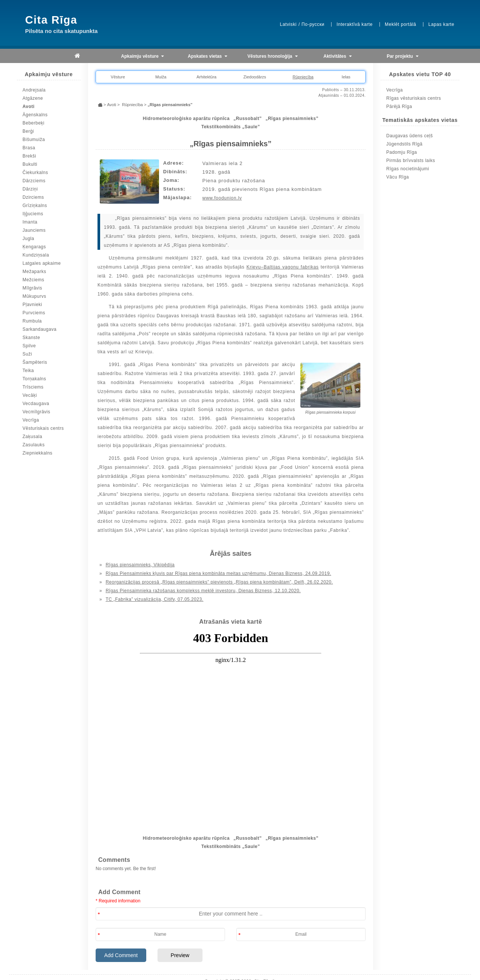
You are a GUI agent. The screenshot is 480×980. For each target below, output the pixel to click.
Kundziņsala (36, 255)
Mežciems (33, 280)
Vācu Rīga (398, 177)
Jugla (28, 239)
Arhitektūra (206, 77)
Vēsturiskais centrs (43, 428)
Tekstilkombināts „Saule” (231, 127)
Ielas (346, 77)
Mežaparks (34, 272)
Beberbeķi (34, 123)
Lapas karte (441, 24)
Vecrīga (31, 420)
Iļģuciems (33, 214)
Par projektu (402, 56)
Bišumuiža (34, 140)
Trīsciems (33, 387)
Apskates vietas (208, 56)
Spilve (29, 346)
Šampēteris (35, 362)
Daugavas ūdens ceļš (409, 136)
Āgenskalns (35, 115)
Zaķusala (32, 437)
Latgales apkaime (42, 263)
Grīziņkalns (35, 206)
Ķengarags (34, 247)
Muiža (161, 77)
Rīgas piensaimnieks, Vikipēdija (140, 565)
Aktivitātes (338, 56)
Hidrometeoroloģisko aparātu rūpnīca (186, 119)
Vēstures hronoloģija (273, 56)
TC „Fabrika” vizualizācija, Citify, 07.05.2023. (155, 599)
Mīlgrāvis (32, 288)
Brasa (29, 148)
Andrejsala (34, 90)
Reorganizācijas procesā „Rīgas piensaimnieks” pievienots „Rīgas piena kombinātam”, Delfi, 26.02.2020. (219, 582)
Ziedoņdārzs (255, 77)
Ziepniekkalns (37, 453)
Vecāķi (30, 395)
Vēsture (118, 77)
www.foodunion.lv (222, 198)
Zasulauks (34, 445)
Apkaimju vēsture (142, 56)
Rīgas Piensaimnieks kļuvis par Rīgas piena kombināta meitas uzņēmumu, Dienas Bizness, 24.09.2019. (218, 573)
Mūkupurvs (34, 296)
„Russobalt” (247, 119)
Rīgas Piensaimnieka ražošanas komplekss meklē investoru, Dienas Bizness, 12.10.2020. (203, 591)
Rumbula (32, 321)
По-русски (313, 24)
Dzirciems (33, 197)
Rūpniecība (303, 77)
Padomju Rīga (402, 152)
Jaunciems (34, 230)
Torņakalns (34, 379)
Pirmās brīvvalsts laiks (411, 161)
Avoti (28, 107)
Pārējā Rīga (399, 107)
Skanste (31, 338)
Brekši (29, 156)
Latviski (288, 24)
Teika (28, 371)
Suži (27, 354)
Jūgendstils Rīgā (404, 144)
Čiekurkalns (35, 173)
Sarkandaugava (40, 329)
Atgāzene (33, 98)
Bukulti (30, 164)
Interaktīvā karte (354, 24)
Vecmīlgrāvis (36, 412)
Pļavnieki (32, 305)
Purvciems (34, 313)
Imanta (30, 222)
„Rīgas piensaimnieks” (292, 119)
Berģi (28, 131)
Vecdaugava (36, 404)
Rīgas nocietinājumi (408, 169)
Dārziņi (30, 189)
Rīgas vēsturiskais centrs (414, 98)
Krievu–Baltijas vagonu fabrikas (283, 267)
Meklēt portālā (400, 24)
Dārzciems (34, 181)
